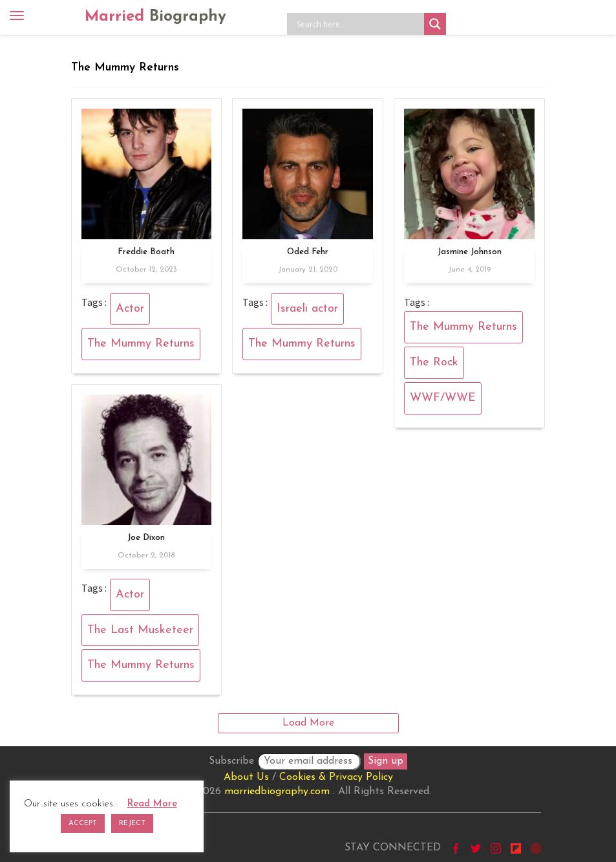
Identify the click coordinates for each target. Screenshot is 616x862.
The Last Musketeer (140, 630)
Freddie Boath (146, 252)
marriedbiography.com (277, 792)
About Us (246, 777)
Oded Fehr (308, 252)
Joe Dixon (146, 538)
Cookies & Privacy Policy (336, 777)
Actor (130, 309)
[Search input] (359, 24)
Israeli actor (307, 309)
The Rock (434, 362)
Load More (308, 723)
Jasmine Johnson (470, 252)
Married (155, 17)
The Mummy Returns (141, 344)
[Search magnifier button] (435, 24)
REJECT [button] (132, 824)
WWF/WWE (443, 398)
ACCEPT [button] (83, 824)
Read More (152, 804)
